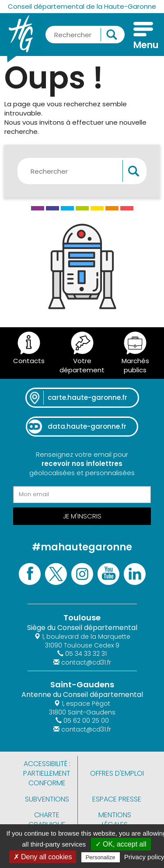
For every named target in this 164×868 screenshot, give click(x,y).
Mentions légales (115, 820)
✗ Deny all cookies (43, 857)
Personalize (101, 857)
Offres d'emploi (117, 773)
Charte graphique (47, 820)
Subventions (47, 799)
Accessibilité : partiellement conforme (47, 773)
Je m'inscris (82, 516)
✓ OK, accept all (121, 844)
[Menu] (143, 37)
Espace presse (117, 799)
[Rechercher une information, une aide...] (85, 35)
